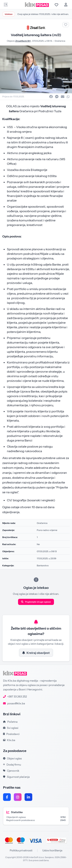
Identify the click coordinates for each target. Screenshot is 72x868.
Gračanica (60, 41)
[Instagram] (18, 797)
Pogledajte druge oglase (36, 602)
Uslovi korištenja (52, 850)
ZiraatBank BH (23, 41)
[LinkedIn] (28, 797)
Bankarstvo (43, 565)
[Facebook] (7, 797)
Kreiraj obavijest (36, 653)
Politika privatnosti (21, 850)
